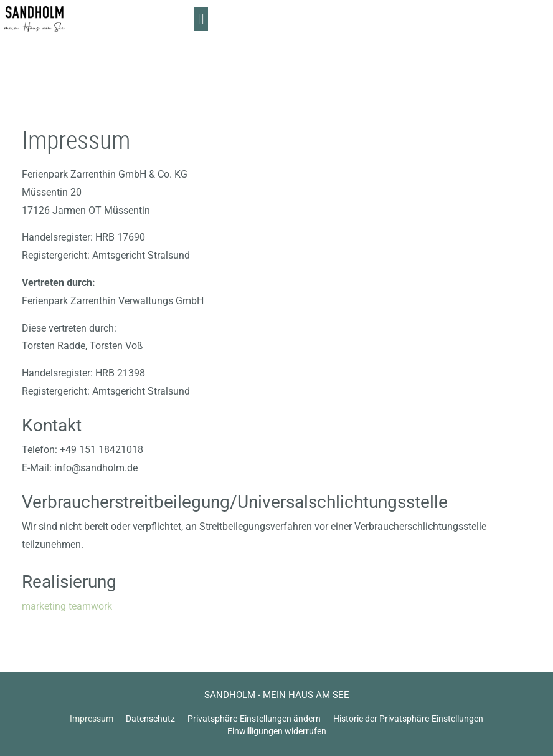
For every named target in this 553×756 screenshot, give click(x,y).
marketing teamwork (67, 606)
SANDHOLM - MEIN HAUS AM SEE (277, 695)
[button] (534, 25)
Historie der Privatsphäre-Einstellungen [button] (408, 719)
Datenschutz (150, 719)
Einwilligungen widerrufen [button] (277, 731)
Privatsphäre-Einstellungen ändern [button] (254, 719)
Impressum (92, 719)
